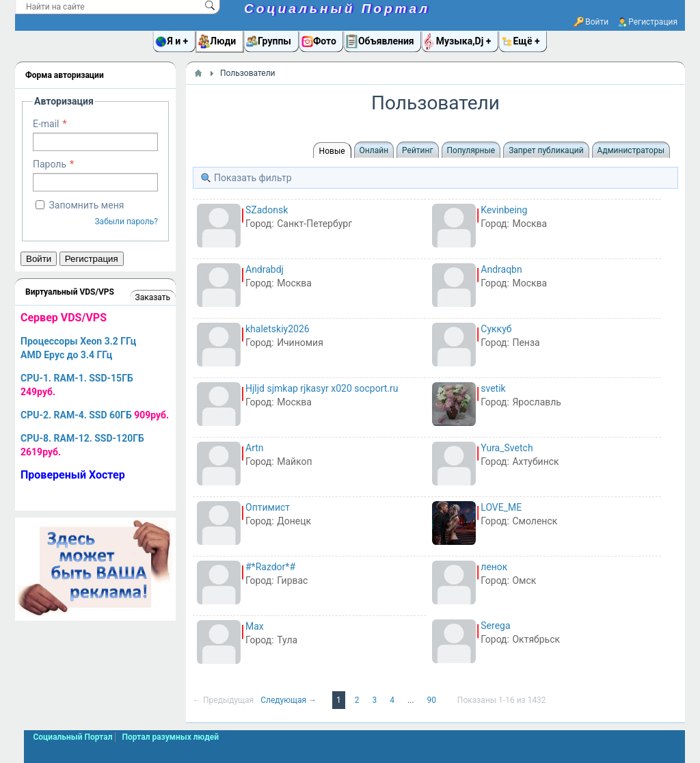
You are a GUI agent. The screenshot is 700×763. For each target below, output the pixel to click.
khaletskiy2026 (278, 329)
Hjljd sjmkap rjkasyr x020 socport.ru (322, 388)
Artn (255, 448)
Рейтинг (417, 150)
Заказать (153, 297)
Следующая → (290, 700)
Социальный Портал (337, 9)
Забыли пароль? (126, 222)
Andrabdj (265, 269)
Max (255, 626)
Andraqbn (501, 269)
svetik (493, 388)
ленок (494, 567)
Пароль (50, 164)
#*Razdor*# (270, 567)
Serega (495, 626)
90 (432, 700)
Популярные (471, 150)
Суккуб (496, 329)
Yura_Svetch (507, 448)
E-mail (46, 124)
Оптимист (268, 507)
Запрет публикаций (546, 150)
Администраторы (631, 150)
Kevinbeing (504, 210)
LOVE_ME (501, 507)
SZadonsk (267, 210)
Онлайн (374, 150)
